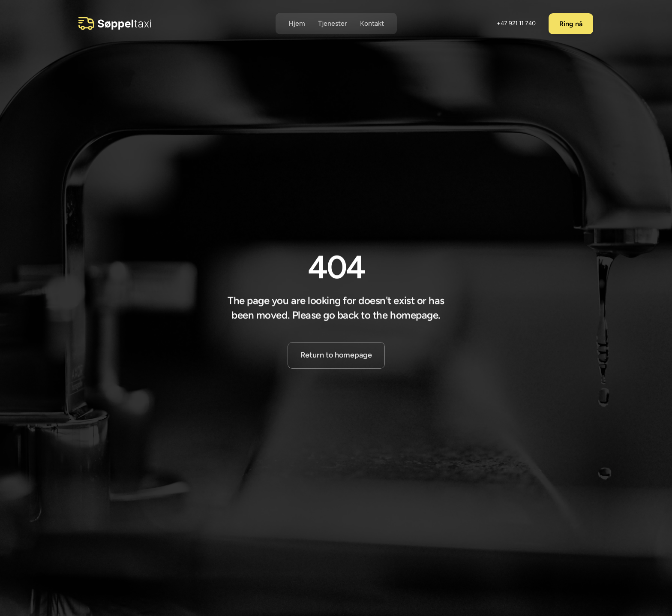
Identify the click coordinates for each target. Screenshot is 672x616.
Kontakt (372, 23)
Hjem (297, 23)
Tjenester (333, 23)
